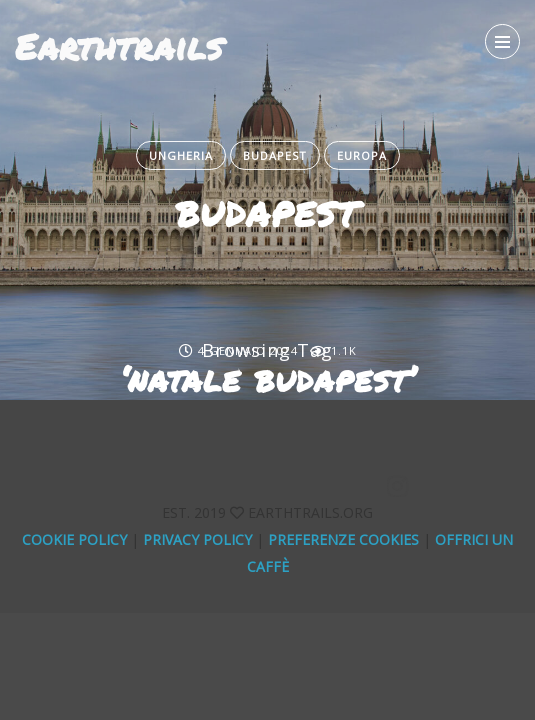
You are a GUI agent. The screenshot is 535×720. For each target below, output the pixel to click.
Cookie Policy (74, 539)
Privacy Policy (197, 539)
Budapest (275, 155)
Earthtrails (119, 46)
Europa (362, 155)
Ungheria (181, 155)
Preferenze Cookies (343, 539)
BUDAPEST (267, 213)
